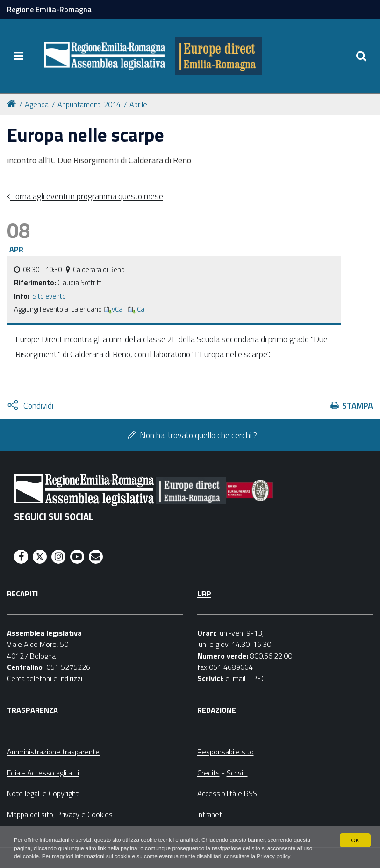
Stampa (358, 405)
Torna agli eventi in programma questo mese (87, 196)
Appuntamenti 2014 (89, 104)
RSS (251, 793)
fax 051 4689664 (225, 667)
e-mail (235, 678)
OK (355, 840)
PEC (259, 678)
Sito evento (49, 296)
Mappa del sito (30, 814)
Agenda (37, 104)
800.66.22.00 (271, 656)
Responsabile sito (226, 752)
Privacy (68, 814)
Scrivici (237, 773)
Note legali (24, 793)
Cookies (100, 814)
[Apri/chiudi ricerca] (361, 56)
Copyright (64, 793)
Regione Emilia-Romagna (49, 9)
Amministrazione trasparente (53, 752)
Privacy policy (278, 857)
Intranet (210, 814)
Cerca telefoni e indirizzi (45, 678)
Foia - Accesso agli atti (43, 773)
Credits (208, 773)
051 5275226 (68, 667)
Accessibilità (217, 793)
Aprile (138, 104)
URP (204, 594)
